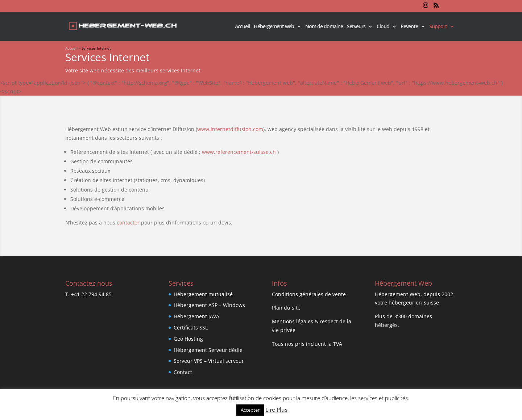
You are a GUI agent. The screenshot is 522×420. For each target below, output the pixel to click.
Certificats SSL (191, 327)
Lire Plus (276, 409)
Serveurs (356, 27)
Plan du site (286, 308)
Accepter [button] (250, 410)
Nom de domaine (324, 27)
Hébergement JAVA (196, 316)
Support (438, 27)
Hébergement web (274, 27)
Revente (409, 27)
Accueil (242, 27)
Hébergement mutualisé (203, 294)
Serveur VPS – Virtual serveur (209, 361)
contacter (128, 222)
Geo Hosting (188, 339)
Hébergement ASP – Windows (209, 305)
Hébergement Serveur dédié (208, 350)
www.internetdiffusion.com (230, 129)
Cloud (383, 27)
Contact (183, 372)
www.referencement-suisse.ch (239, 152)
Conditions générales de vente (309, 294)
